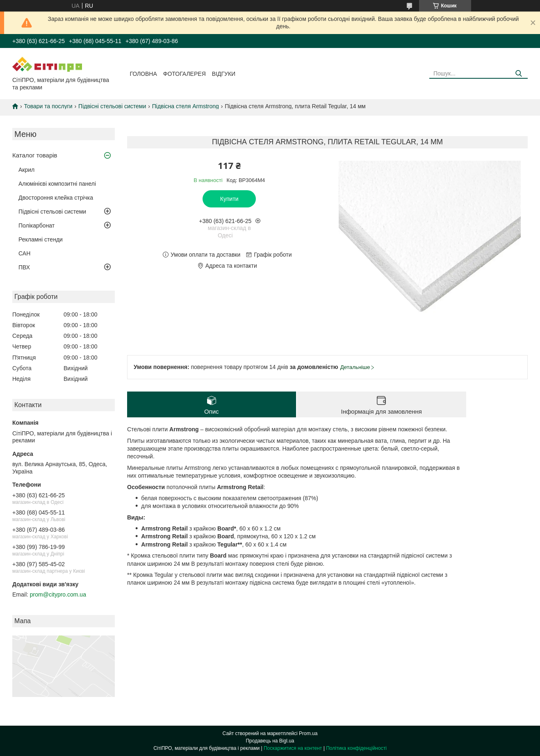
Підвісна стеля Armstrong (186, 106)
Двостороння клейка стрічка (56, 198)
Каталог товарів (35, 155)
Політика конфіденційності (356, 748)
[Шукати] (518, 74)
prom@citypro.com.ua (58, 594)
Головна (143, 74)
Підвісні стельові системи (112, 106)
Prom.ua (308, 733)
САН (24, 253)
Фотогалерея (185, 74)
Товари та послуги (48, 106)
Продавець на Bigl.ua (270, 741)
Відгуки (224, 74)
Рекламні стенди (41, 239)
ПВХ (24, 267)
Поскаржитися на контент (293, 748)
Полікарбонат (36, 225)
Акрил (26, 170)
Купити (229, 199)
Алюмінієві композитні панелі (57, 184)
